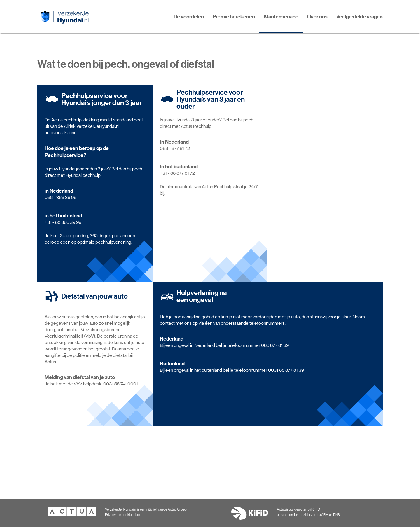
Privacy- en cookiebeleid (123, 515)
